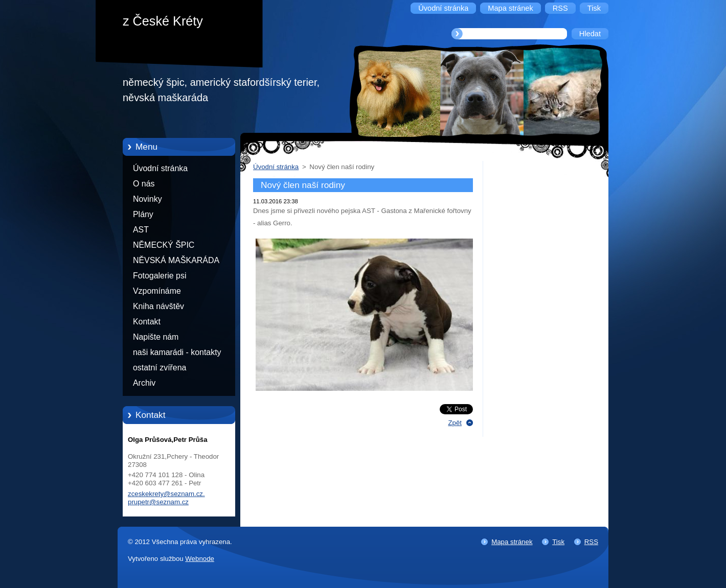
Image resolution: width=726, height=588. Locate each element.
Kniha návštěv (158, 306)
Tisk (558, 542)
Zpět (455, 423)
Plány (143, 214)
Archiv (144, 383)
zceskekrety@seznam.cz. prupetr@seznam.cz (166, 498)
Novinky (148, 199)
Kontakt (147, 322)
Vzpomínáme (157, 291)
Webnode (200, 559)
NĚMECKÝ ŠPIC (164, 245)
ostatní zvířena (160, 368)
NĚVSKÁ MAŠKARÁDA (176, 260)
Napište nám (156, 337)
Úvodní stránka (160, 168)
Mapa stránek (512, 542)
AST (141, 230)
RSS (591, 542)
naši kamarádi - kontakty (177, 352)
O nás (144, 184)
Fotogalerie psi (160, 276)
